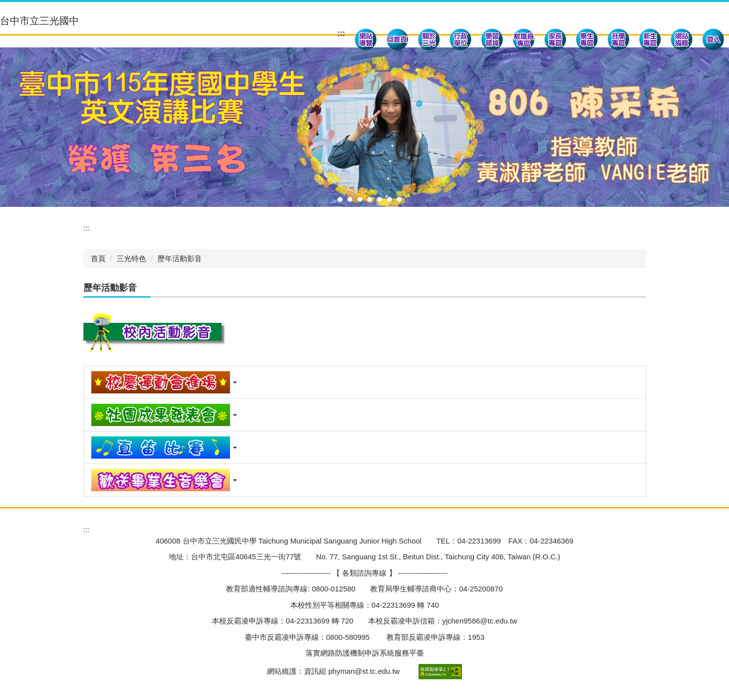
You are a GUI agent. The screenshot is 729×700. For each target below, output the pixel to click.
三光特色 (131, 258)
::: (341, 33)
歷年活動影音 (180, 258)
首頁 (98, 258)
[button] (429, 41)
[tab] (330, 199)
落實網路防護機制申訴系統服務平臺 (365, 653)
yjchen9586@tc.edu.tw (480, 621)
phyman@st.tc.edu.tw (364, 671)
